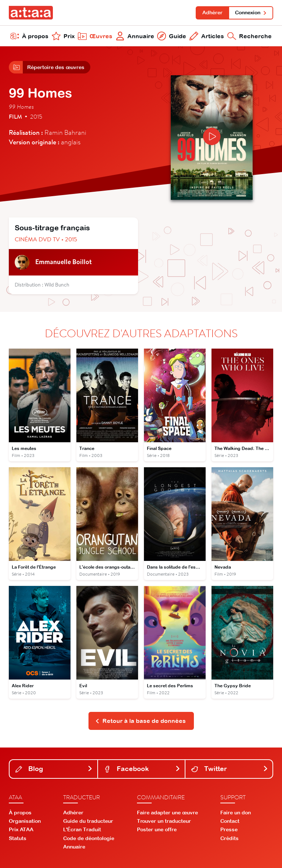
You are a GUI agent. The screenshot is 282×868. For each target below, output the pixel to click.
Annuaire (135, 36)
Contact (230, 821)
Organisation (25, 821)
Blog (54, 769)
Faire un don (236, 813)
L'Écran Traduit (82, 829)
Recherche (250, 36)
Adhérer (212, 12)
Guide (172, 36)
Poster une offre (157, 829)
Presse (229, 829)
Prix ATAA (21, 829)
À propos (29, 36)
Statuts (18, 838)
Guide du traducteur (88, 821)
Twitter (230, 769)
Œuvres (95, 36)
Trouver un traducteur (164, 821)
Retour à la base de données (140, 721)
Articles (207, 36)
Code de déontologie (89, 838)
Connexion (251, 12)
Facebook (142, 769)
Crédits (229, 838)
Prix (63, 36)
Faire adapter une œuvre (167, 813)
